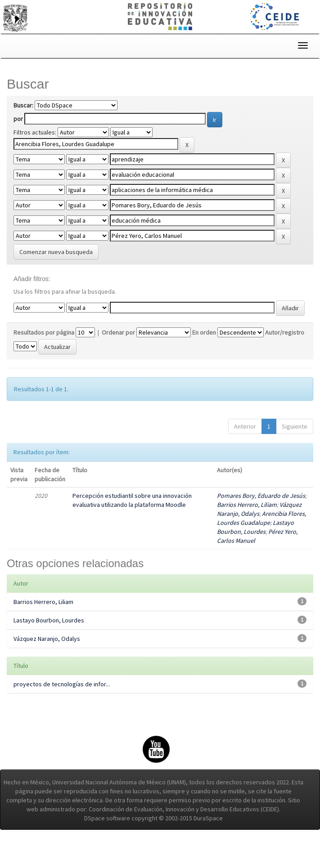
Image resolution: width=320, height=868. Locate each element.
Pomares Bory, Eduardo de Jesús (261, 525)
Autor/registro (285, 362)
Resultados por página (44, 362)
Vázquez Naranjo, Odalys (47, 668)
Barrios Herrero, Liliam (247, 534)
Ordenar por (118, 362)
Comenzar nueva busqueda (56, 272)
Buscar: (23, 105)
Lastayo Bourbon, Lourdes (49, 650)
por (18, 119)
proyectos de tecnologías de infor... (62, 714)
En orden (204, 362)
